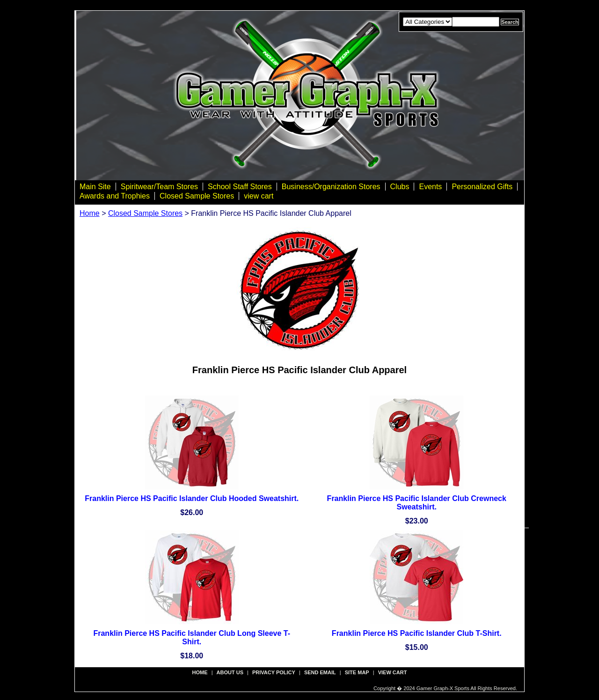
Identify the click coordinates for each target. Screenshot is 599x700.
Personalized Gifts (482, 187)
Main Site (95, 187)
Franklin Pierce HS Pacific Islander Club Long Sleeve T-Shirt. (192, 637)
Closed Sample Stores (197, 196)
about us (230, 672)
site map (357, 672)
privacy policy (274, 672)
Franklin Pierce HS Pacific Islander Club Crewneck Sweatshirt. (417, 503)
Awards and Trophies (115, 196)
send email (320, 672)
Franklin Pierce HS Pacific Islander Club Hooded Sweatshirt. (192, 498)
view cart (259, 196)
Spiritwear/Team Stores (159, 187)
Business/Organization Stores (331, 187)
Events (430, 187)
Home (90, 213)
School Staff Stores (240, 187)
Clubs (400, 187)
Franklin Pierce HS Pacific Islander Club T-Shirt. (417, 633)
